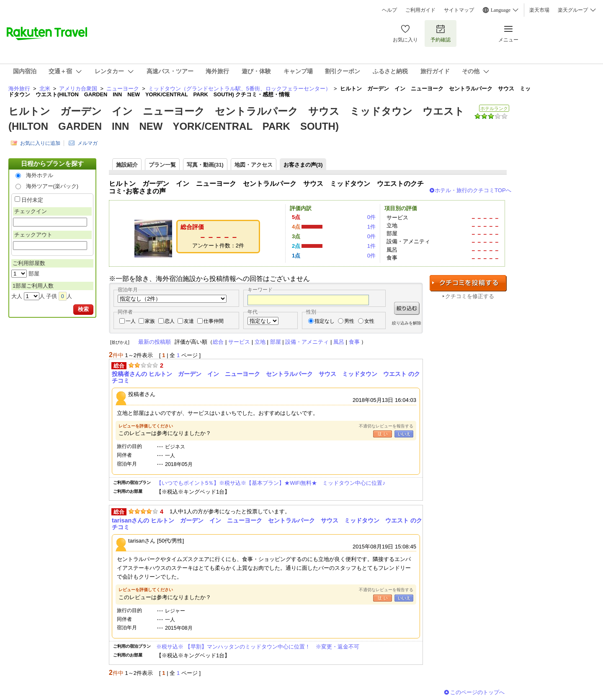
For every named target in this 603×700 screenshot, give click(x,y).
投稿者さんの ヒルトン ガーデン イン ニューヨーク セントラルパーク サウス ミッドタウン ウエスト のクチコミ (266, 377)
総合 (218, 342)
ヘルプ (389, 10)
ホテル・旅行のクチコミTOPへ (473, 190)
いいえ (404, 434)
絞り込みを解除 (407, 323)
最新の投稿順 (155, 342)
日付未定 (32, 200)
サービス (239, 342)
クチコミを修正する (470, 296)
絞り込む (407, 308)
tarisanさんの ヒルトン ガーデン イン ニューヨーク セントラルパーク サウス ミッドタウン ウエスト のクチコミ (267, 524)
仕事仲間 (214, 321)
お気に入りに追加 (40, 143)
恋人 (170, 321)
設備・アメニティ (307, 342)
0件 (371, 217)
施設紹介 (127, 165)
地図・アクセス (254, 165)
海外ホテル (40, 175)
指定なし (325, 321)
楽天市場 (539, 10)
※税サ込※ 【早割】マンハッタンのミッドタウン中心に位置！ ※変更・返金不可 (258, 647)
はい (383, 434)
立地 (260, 342)
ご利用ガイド (420, 10)
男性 (349, 321)
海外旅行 (19, 89)
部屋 (276, 342)
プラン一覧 (162, 165)
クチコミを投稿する (468, 283)
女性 (369, 321)
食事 (354, 342)
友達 (189, 321)
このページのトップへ (477, 692)
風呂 (339, 342)
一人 (131, 321)
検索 (83, 309)
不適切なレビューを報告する (386, 426)
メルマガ (88, 143)
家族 (150, 321)
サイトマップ (459, 10)
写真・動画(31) (205, 165)
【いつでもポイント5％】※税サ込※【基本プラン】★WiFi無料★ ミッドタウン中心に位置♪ (271, 483)
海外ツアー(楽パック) (52, 186)
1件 (371, 227)
